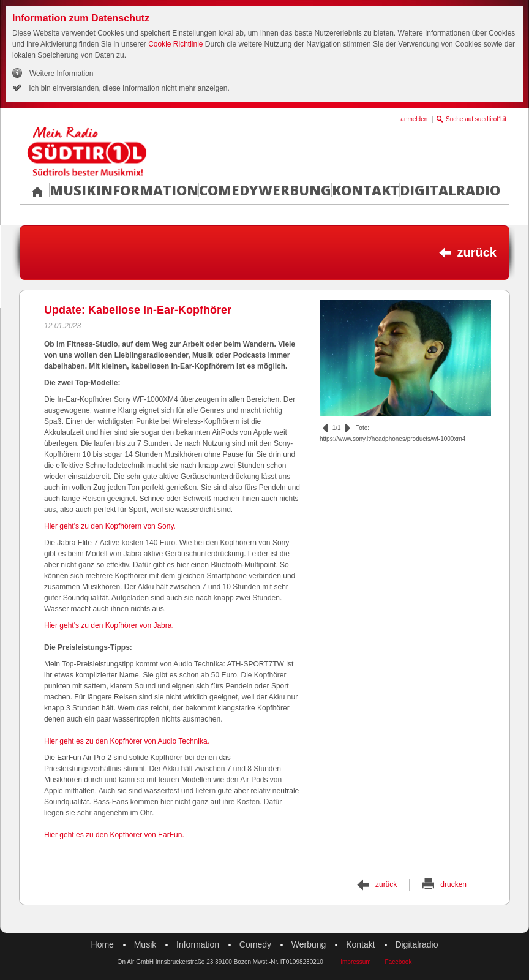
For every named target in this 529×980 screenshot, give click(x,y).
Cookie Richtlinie (175, 44)
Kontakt (366, 190)
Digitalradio (450, 190)
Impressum (355, 962)
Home (103, 944)
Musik (73, 190)
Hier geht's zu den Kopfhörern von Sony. (110, 526)
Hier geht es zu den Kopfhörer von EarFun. (114, 835)
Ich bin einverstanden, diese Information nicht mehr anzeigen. (128, 88)
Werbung (295, 190)
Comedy (228, 190)
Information (147, 190)
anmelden (414, 119)
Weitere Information (62, 73)
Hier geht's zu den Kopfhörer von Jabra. (109, 625)
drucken (453, 884)
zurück (477, 252)
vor (348, 428)
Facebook (398, 962)
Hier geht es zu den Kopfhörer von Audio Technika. (127, 741)
